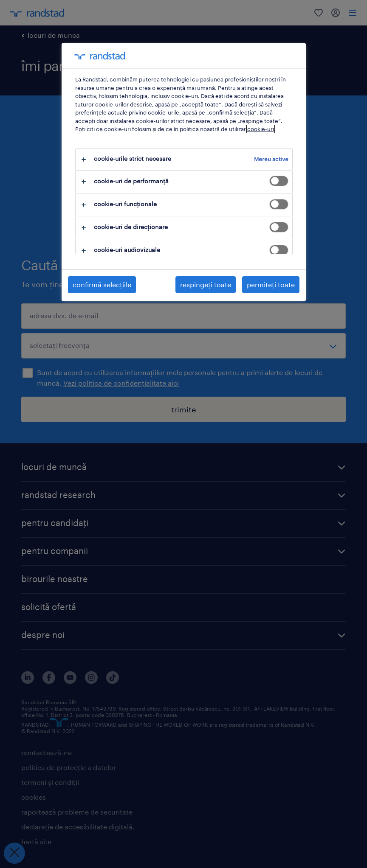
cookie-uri (261, 129)
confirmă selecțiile (102, 284)
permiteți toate (271, 284)
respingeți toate (206, 284)
